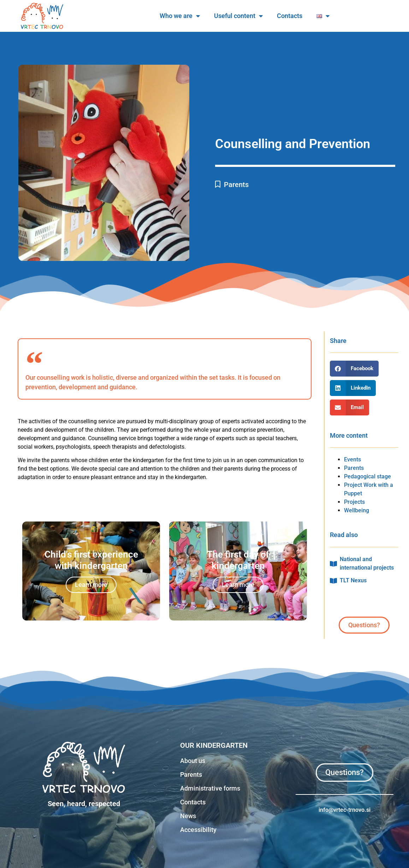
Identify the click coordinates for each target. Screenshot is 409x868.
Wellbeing (357, 510)
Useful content (308, 16)
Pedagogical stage (367, 476)
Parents (236, 185)
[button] (354, 369)
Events (352, 459)
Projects (354, 502)
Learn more (91, 585)
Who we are (249, 16)
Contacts (359, 16)
